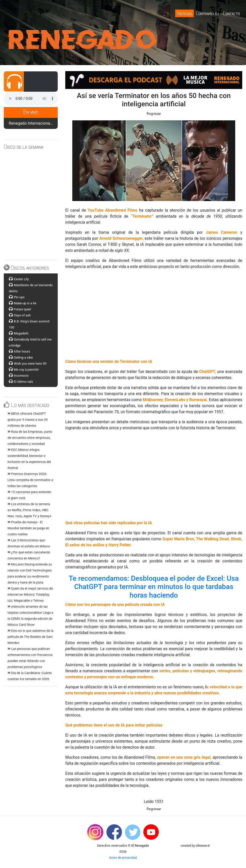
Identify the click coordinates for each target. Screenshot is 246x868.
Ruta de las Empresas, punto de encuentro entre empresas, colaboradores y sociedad (30, 438)
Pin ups (19, 297)
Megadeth (21, 333)
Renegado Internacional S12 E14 (38, 123)
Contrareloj (207, 13)
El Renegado (140, 846)
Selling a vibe (23, 357)
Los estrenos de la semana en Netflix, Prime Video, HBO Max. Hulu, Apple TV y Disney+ (29, 510)
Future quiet (22, 309)
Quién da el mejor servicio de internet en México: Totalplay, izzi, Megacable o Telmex (30, 594)
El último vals (23, 382)
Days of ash (22, 315)
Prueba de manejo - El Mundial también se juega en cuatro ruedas (28, 528)
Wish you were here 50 (30, 364)
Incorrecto (21, 376)
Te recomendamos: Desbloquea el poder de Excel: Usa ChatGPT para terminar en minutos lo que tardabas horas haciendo (155, 587)
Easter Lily (21, 279)
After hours (22, 351)
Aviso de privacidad (123, 858)
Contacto (231, 13)
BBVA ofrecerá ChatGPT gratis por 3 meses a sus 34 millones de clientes (27, 420)
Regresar (154, 113)
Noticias (184, 13)
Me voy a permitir (26, 370)
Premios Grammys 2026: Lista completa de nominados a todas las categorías (30, 480)
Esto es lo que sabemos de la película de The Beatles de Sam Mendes (30, 637)
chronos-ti (203, 846)
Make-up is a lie (25, 303)
